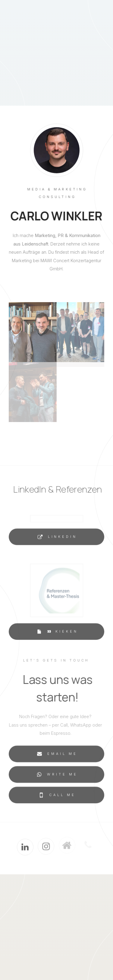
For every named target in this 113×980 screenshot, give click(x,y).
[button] (56, 538)
